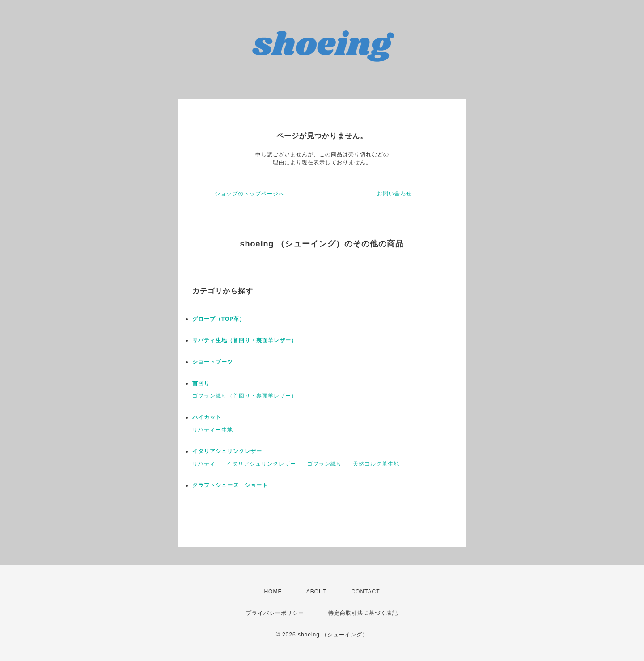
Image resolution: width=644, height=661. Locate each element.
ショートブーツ (213, 362)
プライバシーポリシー (275, 613)
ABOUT (317, 592)
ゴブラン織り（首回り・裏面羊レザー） (245, 396)
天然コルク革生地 (376, 464)
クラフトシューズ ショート (230, 485)
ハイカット (207, 417)
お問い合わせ (394, 194)
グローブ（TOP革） (219, 319)
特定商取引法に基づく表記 (363, 613)
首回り (201, 383)
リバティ (204, 464)
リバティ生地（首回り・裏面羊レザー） (245, 340)
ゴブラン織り (325, 464)
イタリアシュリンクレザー (227, 451)
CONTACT (365, 592)
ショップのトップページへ (250, 194)
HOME (273, 592)
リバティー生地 (213, 430)
